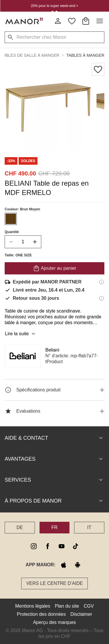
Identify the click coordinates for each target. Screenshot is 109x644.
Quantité (12, 232)
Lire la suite (21, 334)
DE (20, 527)
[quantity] (23, 242)
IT (89, 527)
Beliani (52, 350)
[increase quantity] (35, 242)
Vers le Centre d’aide (54, 583)
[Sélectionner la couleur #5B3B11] (11, 219)
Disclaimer (81, 614)
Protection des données (41, 614)
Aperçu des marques (55, 622)
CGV (89, 606)
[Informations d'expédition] (101, 282)
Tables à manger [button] (85, 55)
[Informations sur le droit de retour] (101, 298)
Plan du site (67, 606)
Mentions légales (33, 606)
